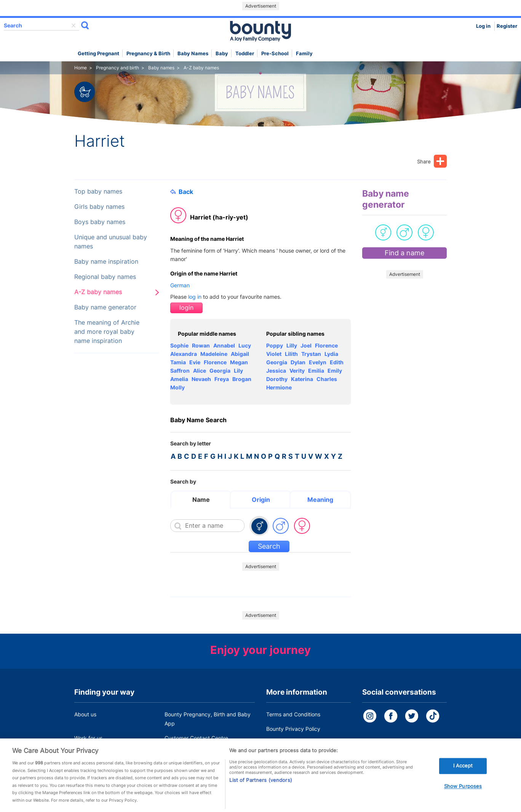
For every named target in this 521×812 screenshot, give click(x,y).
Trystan (311, 354)
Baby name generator (105, 307)
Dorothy (277, 379)
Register (507, 26)
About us (85, 714)
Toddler (245, 54)
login (186, 308)
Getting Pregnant (98, 54)
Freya (222, 379)
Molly (177, 387)
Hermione (279, 387)
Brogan (242, 379)
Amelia (179, 379)
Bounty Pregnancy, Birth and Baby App (208, 719)
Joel (306, 345)
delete (74, 26)
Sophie (179, 345)
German (180, 285)
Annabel (224, 345)
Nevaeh (201, 379)
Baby (222, 54)
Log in (483, 26)
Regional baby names (105, 277)
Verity (297, 371)
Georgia (220, 371)
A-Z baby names (98, 292)
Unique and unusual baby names (111, 242)
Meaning (320, 500)
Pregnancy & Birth (148, 54)
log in (195, 297)
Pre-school (275, 54)
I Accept (463, 777)
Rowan (201, 345)
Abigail (240, 354)
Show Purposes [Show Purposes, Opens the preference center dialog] (463, 798)
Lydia (331, 354)
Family (304, 54)
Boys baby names (100, 222)
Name (201, 500)
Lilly (292, 345)
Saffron (180, 371)
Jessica (276, 371)
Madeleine (214, 354)
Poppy (275, 345)
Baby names (193, 54)
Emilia (316, 371)
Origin (261, 500)
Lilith (291, 354)
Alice (200, 371)
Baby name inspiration (106, 262)
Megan (239, 362)
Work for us (88, 738)
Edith (337, 362)
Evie (195, 362)
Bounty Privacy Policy (293, 729)
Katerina (302, 379)
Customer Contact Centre (196, 738)
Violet (274, 354)
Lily (238, 371)
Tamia (178, 362)
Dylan (298, 362)
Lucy (245, 345)
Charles (327, 379)
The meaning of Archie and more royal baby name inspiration (107, 332)
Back (182, 192)
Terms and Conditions (293, 714)
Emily (335, 371)
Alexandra (184, 354)
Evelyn (318, 362)
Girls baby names (99, 207)
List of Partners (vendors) (260, 791)
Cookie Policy (283, 743)
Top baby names (98, 191)
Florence (215, 362)
